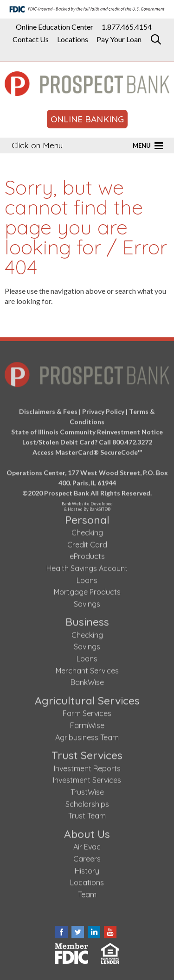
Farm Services (87, 711)
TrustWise (87, 790)
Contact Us (31, 39)
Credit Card (87, 543)
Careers (87, 857)
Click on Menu (37, 145)
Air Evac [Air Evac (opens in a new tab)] (87, 845)
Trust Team (87, 814)
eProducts (87, 554)
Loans (87, 578)
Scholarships (87, 802)
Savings (87, 602)
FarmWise (87, 723)
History (87, 868)
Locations (73, 39)
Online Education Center (55, 27)
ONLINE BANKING (87, 119)
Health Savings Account (87, 566)
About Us (87, 832)
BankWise (87, 680)
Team (87, 892)
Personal (87, 517)
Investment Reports (87, 766)
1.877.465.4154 (127, 27)
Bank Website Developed (87, 503)
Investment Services (87, 778)
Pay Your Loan (119, 39)
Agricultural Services (87, 699)
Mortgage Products (87, 590)
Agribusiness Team (87, 735)
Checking (87, 531)
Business (87, 620)
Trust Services (87, 753)
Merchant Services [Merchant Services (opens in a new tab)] (87, 669)
